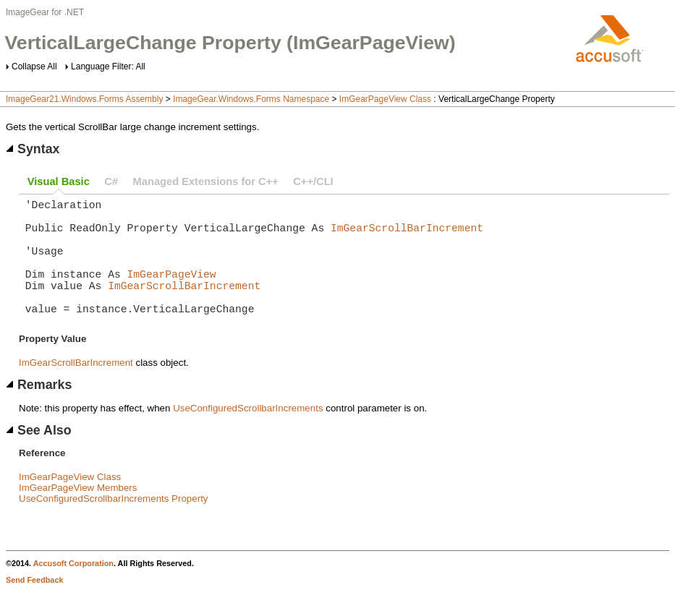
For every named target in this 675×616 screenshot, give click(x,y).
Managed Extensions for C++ (206, 181)
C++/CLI (313, 181)
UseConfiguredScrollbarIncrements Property (114, 525)
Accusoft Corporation (73, 589)
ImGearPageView (172, 291)
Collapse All (34, 67)
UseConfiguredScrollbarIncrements (248, 434)
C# (111, 181)
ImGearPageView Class (385, 99)
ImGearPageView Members (78, 514)
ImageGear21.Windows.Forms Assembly (84, 99)
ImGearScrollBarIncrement (407, 236)
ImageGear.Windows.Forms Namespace (251, 99)
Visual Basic (59, 181)
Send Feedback (34, 606)
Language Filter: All (108, 67)
